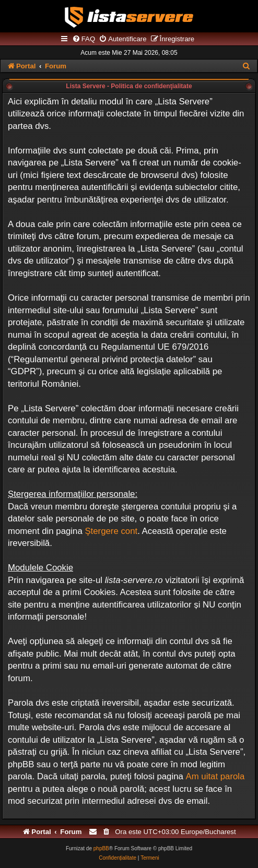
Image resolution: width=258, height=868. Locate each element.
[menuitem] (84, 39)
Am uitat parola (215, 776)
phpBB (101, 848)
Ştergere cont (111, 531)
